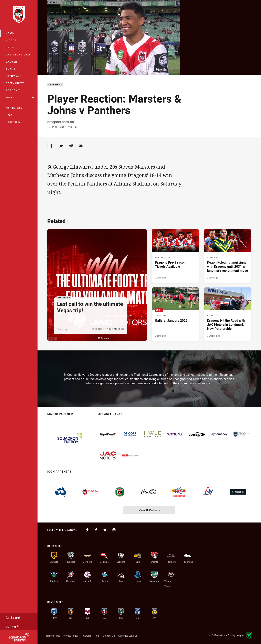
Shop (9, 115)
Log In (13, 626)
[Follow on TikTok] (87, 530)
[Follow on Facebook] (96, 530)
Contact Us (109, 636)
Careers (87, 636)
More (20, 97)
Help (97, 636)
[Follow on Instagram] (114, 530)
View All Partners (149, 510)
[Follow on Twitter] (105, 530)
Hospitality (13, 122)
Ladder (12, 62)
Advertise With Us (128, 636)
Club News (55, 85)
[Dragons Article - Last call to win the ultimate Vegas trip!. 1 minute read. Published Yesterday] (97, 285)
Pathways (14, 76)
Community (15, 83)
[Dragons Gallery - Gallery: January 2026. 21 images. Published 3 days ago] (175, 314)
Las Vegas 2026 (18, 55)
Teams (11, 69)
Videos (11, 40)
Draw (10, 47)
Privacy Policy (71, 636)
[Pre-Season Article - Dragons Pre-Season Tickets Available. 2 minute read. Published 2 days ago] (175, 256)
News (10, 33)
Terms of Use (53, 636)
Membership (14, 108)
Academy (13, 90)
